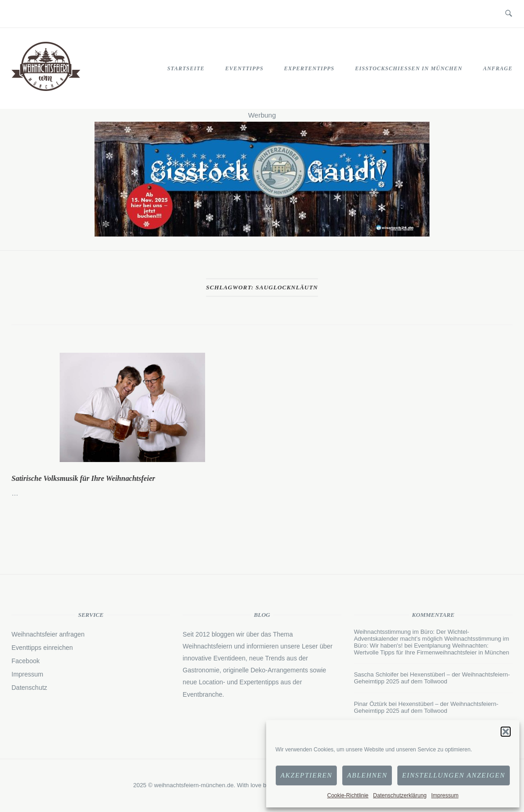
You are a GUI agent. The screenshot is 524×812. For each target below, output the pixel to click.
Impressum (445, 795)
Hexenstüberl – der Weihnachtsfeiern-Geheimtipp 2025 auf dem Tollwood (432, 678)
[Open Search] (509, 14)
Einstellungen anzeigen (454, 775)
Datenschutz (29, 688)
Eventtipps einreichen (42, 648)
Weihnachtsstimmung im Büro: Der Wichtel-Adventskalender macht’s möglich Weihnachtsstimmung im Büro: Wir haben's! (431, 639)
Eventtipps (244, 68)
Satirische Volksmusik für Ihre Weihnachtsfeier (83, 478)
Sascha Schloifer (376, 674)
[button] (506, 732)
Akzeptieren (306, 775)
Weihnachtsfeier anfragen (48, 634)
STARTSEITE (186, 68)
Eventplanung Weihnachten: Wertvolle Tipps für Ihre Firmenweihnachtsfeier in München (432, 649)
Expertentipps (309, 68)
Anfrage (498, 68)
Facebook (25, 661)
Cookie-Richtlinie (348, 795)
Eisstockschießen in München (409, 68)
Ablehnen (367, 775)
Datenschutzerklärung (400, 795)
